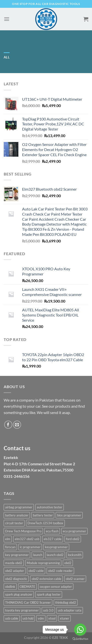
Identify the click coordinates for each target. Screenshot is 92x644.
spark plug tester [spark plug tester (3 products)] (49, 594)
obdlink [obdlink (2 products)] (10, 587)
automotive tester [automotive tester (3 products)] (50, 507)
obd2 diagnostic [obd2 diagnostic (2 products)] (16, 579)
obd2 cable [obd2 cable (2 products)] (36, 571)
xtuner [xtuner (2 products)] (65, 618)
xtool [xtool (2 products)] (52, 618)
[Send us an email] (17, 425)
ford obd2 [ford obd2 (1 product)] (73, 539)
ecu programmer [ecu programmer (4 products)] (74, 531)
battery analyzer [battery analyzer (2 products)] (17, 515)
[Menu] (7, 19)
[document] (46, 441)
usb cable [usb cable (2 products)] (12, 618)
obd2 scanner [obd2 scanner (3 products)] (75, 579)
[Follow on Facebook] (8, 425)
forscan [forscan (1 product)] (10, 547)
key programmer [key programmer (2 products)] (17, 555)
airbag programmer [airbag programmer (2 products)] (19, 507)
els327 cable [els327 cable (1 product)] (53, 539)
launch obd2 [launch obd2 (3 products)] (55, 555)
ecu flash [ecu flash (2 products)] (52, 531)
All (7, 57)
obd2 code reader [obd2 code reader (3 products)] (60, 571)
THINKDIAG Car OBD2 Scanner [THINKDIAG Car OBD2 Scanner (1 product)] (28, 602)
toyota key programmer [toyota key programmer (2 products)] (22, 610)
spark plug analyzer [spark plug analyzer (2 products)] (19, 594)
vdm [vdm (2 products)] (41, 618)
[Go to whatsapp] (80, 630)
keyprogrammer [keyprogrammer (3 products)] (56, 547)
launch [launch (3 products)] (38, 555)
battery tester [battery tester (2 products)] (43, 515)
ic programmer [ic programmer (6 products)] (30, 547)
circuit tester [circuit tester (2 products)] (14, 523)
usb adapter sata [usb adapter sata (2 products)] (70, 610)
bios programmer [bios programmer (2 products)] (69, 515)
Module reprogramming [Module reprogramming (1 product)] (43, 563)
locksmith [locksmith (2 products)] (75, 555)
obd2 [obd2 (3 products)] (68, 563)
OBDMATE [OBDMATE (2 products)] (27, 587)
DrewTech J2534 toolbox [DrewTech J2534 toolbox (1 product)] (45, 523)
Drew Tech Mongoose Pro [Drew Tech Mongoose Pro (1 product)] (23, 531)
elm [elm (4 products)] (8, 539)
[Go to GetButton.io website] (80, 639)
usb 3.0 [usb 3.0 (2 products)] (48, 610)
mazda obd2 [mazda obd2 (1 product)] (14, 563)
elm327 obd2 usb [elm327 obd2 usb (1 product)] (27, 539)
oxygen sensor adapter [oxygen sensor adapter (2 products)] (56, 587)
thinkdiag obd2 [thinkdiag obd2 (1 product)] (66, 602)
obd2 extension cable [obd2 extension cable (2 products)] (46, 579)
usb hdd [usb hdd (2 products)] (28, 618)
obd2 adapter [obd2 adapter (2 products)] (15, 571)
